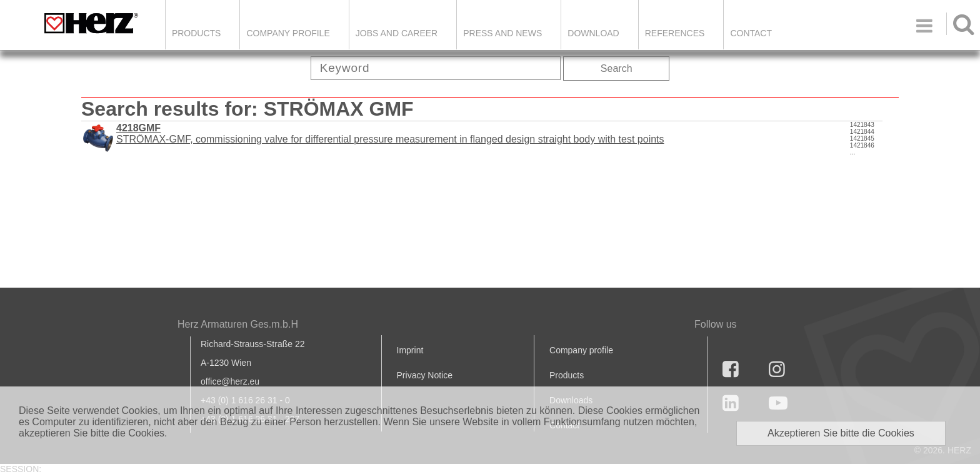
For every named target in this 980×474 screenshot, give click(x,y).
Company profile (581, 350)
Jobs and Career (397, 33)
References (675, 33)
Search (617, 68)
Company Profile (288, 33)
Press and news (502, 33)
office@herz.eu (230, 381)
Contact (751, 33)
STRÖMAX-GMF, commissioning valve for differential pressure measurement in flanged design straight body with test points (390, 134)
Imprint (410, 350)
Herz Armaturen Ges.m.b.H (238, 324)
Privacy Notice (425, 375)
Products (197, 33)
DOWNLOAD (593, 33)
